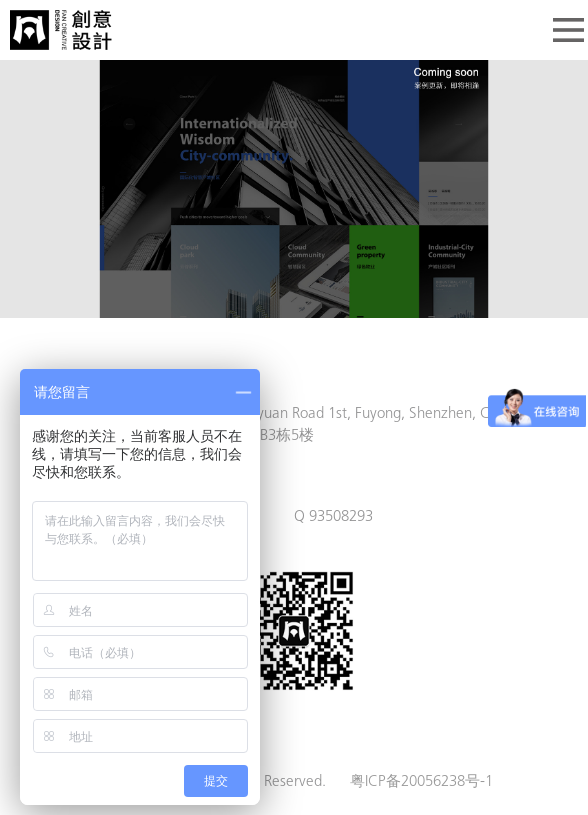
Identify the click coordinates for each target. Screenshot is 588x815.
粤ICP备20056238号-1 (421, 782)
